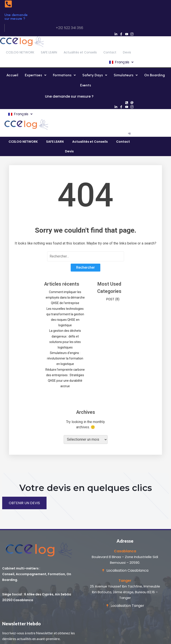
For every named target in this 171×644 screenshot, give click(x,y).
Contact (110, 52)
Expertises (36, 75)
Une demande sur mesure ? (16, 17)
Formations (64, 75)
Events (86, 85)
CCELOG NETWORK (20, 52)
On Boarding (155, 75)
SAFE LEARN (49, 52)
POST (110, 299)
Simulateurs (126, 75)
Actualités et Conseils (80, 52)
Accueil (12, 75)
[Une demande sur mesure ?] (8, 5)
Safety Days (95, 75)
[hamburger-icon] (129, 134)
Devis (127, 52)
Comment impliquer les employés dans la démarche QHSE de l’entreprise (65, 297)
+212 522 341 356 (69, 28)
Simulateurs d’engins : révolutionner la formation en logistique (65, 358)
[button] (121, 62)
